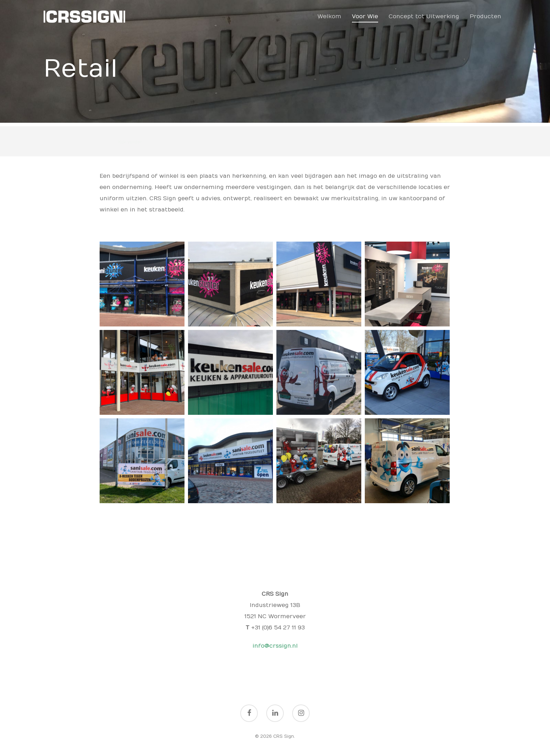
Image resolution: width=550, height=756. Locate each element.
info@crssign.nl (275, 646)
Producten (485, 16)
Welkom (329, 16)
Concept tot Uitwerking (424, 16)
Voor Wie (365, 16)
